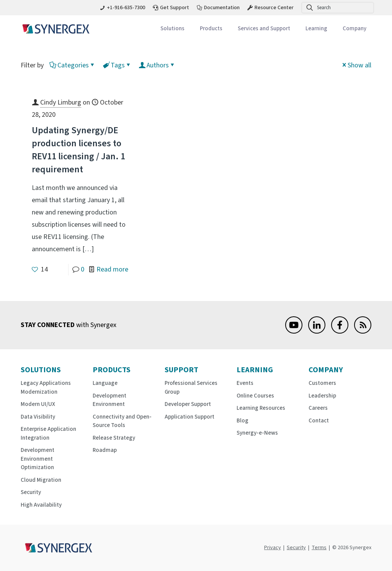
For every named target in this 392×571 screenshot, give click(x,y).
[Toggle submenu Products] (211, 29)
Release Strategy (114, 438)
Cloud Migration (41, 480)
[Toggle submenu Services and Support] (264, 29)
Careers (318, 408)
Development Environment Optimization (38, 459)
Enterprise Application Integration (48, 434)
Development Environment (109, 400)
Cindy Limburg (61, 102)
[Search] (338, 8)
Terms (319, 548)
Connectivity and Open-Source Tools (122, 421)
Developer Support (188, 404)
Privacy (273, 548)
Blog (243, 421)
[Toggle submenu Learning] (316, 29)
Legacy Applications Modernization (46, 388)
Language (105, 383)
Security (31, 492)
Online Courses (255, 396)
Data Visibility (38, 417)
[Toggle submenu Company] (354, 29)
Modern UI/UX (38, 404)
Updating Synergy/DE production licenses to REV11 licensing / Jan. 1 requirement (78, 150)
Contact (319, 421)
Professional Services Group (191, 388)
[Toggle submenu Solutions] (172, 29)
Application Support (189, 417)
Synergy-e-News (257, 433)
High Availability (41, 505)
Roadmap (105, 450)
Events (245, 383)
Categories (73, 65)
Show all (356, 65)
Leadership (322, 396)
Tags (117, 65)
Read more (112, 269)
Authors (157, 65)
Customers (322, 383)
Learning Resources (261, 408)
